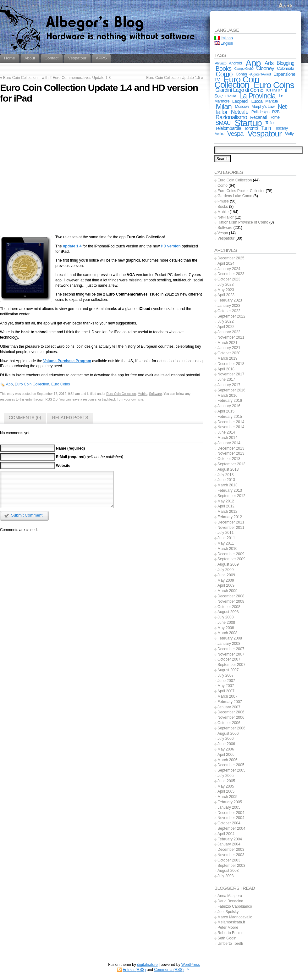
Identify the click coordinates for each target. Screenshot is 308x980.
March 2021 (227, 343)
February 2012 (230, 517)
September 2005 (231, 770)
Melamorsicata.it (231, 922)
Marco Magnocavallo (235, 917)
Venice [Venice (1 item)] (220, 134)
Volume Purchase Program (67, 361)
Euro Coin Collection (32, 384)
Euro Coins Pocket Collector (241, 191)
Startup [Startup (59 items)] (248, 123)
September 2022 (231, 316)
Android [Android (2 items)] (235, 63)
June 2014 (226, 432)
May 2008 (226, 628)
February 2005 (230, 802)
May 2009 (226, 580)
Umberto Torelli (230, 944)
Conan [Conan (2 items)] (241, 74)
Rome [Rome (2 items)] (274, 117)
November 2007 (231, 654)
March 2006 (227, 760)
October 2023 (229, 279)
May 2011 (226, 543)
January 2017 (229, 385)
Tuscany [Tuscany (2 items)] (281, 128)
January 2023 (229, 306)
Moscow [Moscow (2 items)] (242, 106)
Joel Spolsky (228, 912)
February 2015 (230, 417)
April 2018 (226, 369)
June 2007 (226, 681)
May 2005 (226, 786)
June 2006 (226, 744)
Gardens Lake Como (235, 196)
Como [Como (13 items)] (224, 74)
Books (223, 207)
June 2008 (226, 623)
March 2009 (227, 591)
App (9, 384)
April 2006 (226, 755)
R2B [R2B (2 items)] (276, 112)
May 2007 (226, 686)
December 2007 (231, 649)
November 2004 (231, 818)
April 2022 (226, 327)
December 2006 (231, 712)
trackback (109, 399)
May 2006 (226, 749)
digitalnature (147, 965)
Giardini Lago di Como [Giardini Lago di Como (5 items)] (239, 90)
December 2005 (231, 765)
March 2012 (227, 512)
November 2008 (231, 601)
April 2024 (226, 263)
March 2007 (227, 696)
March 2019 (227, 358)
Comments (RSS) (169, 970)
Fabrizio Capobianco (235, 906)
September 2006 (231, 728)
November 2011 (231, 528)
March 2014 (227, 438)
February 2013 (230, 490)
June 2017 (226, 379)
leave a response (84, 399)
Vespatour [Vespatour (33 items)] (264, 134)
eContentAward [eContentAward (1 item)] (260, 74)
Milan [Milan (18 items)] (224, 107)
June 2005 (226, 781)
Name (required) (70, 448)
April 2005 (226, 791)
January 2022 (229, 332)
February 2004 (230, 839)
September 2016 (231, 390)
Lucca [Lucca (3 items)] (257, 101)
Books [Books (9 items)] (223, 69)
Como (223, 185)
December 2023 (231, 274)
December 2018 (231, 364)
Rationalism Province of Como (243, 222)
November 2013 (231, 453)
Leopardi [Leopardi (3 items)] (240, 101)
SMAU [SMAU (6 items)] (223, 123)
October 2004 (229, 823)
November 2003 (231, 855)
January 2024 (229, 269)
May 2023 (226, 290)
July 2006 (225, 739)
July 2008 (225, 617)
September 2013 (231, 464)
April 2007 (226, 691)
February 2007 (230, 702)
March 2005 (227, 797)
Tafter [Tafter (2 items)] (270, 123)
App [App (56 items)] (253, 63)
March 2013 (227, 485)
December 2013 (231, 448)
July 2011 (225, 533)
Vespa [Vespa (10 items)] (235, 134)
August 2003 (228, 871)
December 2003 (231, 850)
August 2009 (228, 564)
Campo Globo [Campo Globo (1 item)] (244, 69)
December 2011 (231, 522)
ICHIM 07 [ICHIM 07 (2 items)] (274, 90)
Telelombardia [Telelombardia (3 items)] (228, 128)
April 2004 (226, 834)
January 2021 (229, 348)
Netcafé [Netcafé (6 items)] (240, 112)
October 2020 (229, 353)
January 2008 (229, 644)
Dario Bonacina (230, 901)
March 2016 (227, 396)
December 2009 (231, 554)
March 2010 (227, 549)
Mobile (142, 394)
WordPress (191, 965)
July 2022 (225, 321)
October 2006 (229, 723)
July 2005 (225, 776)
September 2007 (231, 665)
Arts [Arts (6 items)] (269, 63)
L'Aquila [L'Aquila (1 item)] (231, 96)
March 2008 (227, 633)
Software (155, 394)
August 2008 (228, 612)
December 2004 (231, 813)
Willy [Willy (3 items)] (289, 134)
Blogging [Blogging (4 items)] (285, 63)
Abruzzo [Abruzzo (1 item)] (221, 63)
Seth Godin (227, 938)
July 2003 (225, 876)
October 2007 (229, 659)
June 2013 (226, 480)
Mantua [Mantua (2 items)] (272, 101)
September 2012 (231, 496)
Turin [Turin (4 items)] (266, 128)
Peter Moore (228, 927)
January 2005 (229, 807)
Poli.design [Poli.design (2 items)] (261, 112)
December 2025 (231, 258)
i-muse (223, 201)
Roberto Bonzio (231, 933)
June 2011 (226, 538)
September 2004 (231, 828)
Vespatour (226, 238)
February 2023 (230, 300)
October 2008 (229, 607)
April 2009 (226, 585)
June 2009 (226, 575)
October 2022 (229, 311)
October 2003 (229, 860)
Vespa (223, 233)
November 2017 (231, 374)
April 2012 (226, 506)
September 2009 (231, 559)
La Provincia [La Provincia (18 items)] (257, 96)
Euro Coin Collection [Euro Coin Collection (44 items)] (237, 82)
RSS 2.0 (51, 399)
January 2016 (229, 406)
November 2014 (231, 427)
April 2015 (226, 411)
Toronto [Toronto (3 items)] (251, 128)
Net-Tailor (225, 217)
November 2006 (231, 717)
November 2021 (231, 337)
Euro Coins (60, 384)
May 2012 (226, 501)
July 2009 (225, 570)
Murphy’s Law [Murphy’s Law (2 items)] (263, 106)
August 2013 (228, 469)
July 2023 (225, 285)
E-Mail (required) (71, 457)
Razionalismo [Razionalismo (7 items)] (231, 117)
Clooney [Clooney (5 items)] (265, 68)
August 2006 (228, 734)
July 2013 (225, 475)
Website (63, 466)
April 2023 (226, 295)
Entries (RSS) (134, 970)
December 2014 (231, 422)
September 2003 (231, 866)
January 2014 (229, 443)
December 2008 (231, 596)
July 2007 (225, 675)
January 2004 (229, 844)
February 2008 (230, 638)
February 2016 (230, 401)
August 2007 (228, 670)
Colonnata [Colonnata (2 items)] (285, 68)
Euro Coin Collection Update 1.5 (173, 78)
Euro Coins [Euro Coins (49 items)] (274, 85)
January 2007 (229, 707)
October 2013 (229, 459)
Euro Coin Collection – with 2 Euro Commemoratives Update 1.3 (57, 78)
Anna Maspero (230, 896)
